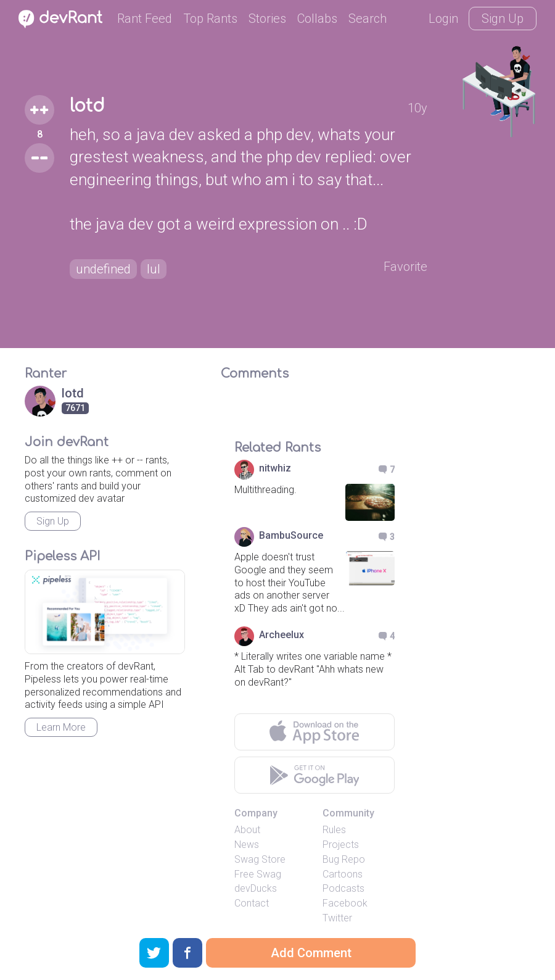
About (247, 830)
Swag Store (260, 859)
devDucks (256, 888)
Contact (252, 903)
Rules (334, 830)
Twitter (337, 918)
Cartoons (343, 874)
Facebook (345, 903)
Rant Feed (145, 19)
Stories (267, 19)
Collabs (317, 19)
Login (443, 19)
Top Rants (210, 19)
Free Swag (258, 874)
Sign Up (503, 19)
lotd (87, 106)
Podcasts (343, 888)
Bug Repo (344, 859)
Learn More (61, 727)
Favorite (405, 267)
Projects (341, 845)
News (247, 845)
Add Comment (311, 953)
